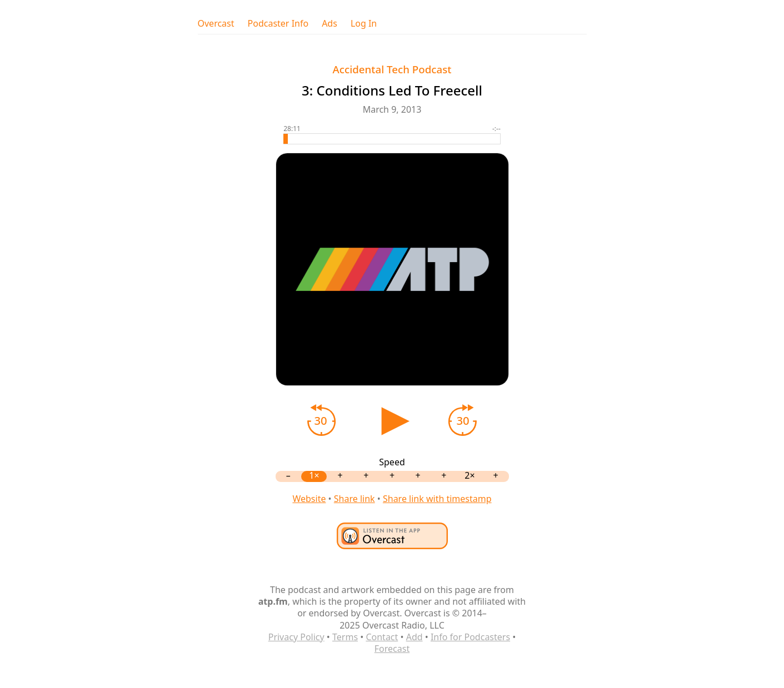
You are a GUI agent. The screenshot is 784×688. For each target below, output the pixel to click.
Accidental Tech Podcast (392, 69)
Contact (382, 637)
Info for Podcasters (470, 637)
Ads (329, 24)
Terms (345, 637)
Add (415, 637)
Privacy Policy (296, 637)
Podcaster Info (278, 24)
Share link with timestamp (437, 499)
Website (309, 499)
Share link (354, 499)
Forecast (392, 649)
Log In (364, 24)
